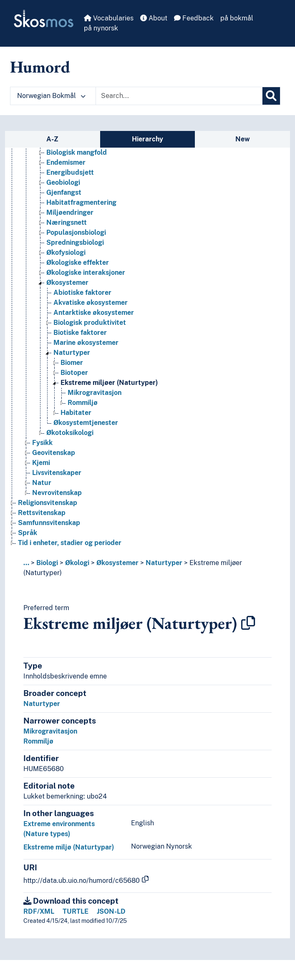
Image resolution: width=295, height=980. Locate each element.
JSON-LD (111, 911)
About (154, 18)
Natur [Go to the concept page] (42, 483)
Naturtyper (164, 563)
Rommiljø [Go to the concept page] (83, 403)
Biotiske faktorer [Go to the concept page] (80, 333)
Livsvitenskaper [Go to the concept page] (57, 473)
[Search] (271, 96)
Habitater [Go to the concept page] (76, 413)
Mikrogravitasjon (50, 731)
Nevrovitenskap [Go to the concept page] (57, 493)
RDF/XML (39, 911)
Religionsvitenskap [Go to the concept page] (48, 503)
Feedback (194, 18)
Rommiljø (38, 741)
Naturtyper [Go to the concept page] (72, 353)
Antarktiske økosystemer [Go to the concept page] (94, 313)
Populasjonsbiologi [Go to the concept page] (76, 232)
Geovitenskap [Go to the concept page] (54, 453)
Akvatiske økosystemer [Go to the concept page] (91, 303)
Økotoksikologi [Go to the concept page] (70, 433)
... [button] (26, 563)
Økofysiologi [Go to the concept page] (66, 253)
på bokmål (237, 18)
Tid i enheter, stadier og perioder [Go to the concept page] (70, 543)
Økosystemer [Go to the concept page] (67, 283)
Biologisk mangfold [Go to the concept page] (77, 152)
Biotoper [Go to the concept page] (74, 373)
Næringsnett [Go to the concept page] (67, 222)
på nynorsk (101, 28)
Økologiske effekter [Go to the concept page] (78, 263)
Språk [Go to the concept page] (28, 533)
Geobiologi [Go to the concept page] (63, 182)
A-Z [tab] (52, 139)
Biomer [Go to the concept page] (72, 363)
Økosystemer (117, 563)
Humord (40, 67)
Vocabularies (109, 18)
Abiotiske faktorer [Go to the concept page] (82, 293)
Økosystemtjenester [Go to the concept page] (86, 423)
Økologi (77, 563)
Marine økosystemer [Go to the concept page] (86, 343)
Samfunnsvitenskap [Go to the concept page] (49, 523)
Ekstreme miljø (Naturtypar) (69, 847)
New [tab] (243, 139)
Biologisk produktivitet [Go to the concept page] (90, 323)
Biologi (47, 563)
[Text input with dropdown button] (179, 96)
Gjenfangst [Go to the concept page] (64, 192)
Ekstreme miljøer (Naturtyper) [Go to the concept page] (109, 383)
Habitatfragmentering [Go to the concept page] (81, 202)
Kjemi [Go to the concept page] (41, 463)
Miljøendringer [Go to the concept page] (70, 212)
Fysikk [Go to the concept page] (42, 443)
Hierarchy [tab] (147, 139)
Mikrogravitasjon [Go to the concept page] (95, 393)
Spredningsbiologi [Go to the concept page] (75, 242)
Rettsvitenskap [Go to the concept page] (42, 513)
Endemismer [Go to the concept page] (66, 162)
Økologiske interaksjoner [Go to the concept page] (86, 273)
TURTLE (76, 911)
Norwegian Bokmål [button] (51, 96)
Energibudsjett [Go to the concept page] (70, 172)
